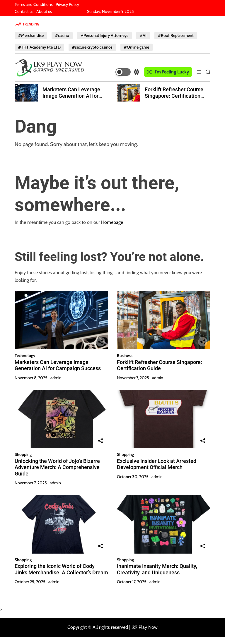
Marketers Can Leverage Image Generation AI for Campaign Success (71, 96)
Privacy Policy (67, 4)
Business (125, 356)
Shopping (23, 454)
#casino (62, 35)
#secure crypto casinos (92, 47)
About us (44, 11)
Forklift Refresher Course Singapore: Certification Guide (174, 96)
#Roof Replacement (176, 35)
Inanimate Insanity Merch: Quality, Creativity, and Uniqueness (157, 569)
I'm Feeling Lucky (168, 72)
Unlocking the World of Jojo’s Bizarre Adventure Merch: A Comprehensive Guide (57, 467)
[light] (127, 72)
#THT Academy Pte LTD (39, 47)
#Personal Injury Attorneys (104, 35)
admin (56, 378)
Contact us (24, 11)
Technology (25, 356)
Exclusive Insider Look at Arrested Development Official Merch (157, 464)
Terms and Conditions (34, 4)
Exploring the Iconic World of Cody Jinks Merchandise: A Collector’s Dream (61, 569)
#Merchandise (31, 35)
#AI (143, 35)
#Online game (137, 47)
